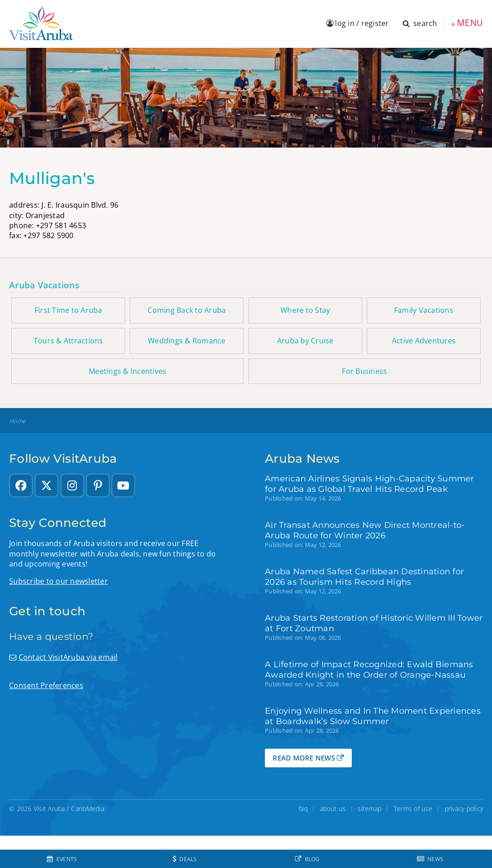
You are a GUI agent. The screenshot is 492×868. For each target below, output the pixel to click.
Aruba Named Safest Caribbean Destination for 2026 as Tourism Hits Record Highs (364, 577)
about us (333, 809)
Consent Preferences (46, 685)
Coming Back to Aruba (187, 310)
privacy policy (464, 809)
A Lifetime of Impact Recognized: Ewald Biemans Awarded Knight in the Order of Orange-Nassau (369, 669)
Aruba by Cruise (305, 341)
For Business (364, 371)
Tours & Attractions (68, 341)
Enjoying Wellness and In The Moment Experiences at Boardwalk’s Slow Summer (373, 716)
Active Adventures (424, 341)
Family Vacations (424, 310)
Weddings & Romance (187, 341)
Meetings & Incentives (127, 371)
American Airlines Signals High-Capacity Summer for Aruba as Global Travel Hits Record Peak (370, 484)
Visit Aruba (49, 809)
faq (303, 809)
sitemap (370, 809)
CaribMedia (88, 809)
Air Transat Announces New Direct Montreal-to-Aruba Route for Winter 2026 (365, 530)
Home (17, 421)
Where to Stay (305, 310)
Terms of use (413, 809)
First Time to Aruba (68, 310)
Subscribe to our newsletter (58, 581)
